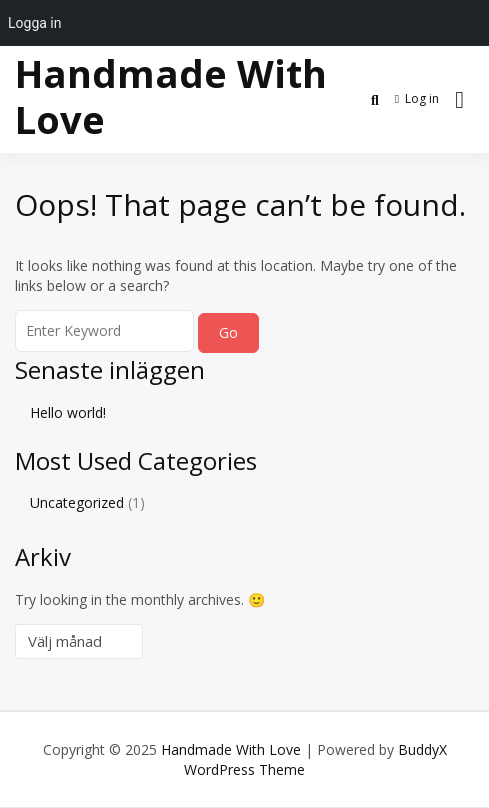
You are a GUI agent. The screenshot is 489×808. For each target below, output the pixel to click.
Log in (417, 98)
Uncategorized (77, 502)
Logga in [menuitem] (34, 23)
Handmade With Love (171, 96)
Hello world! (68, 412)
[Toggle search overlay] (375, 100)
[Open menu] (459, 100)
